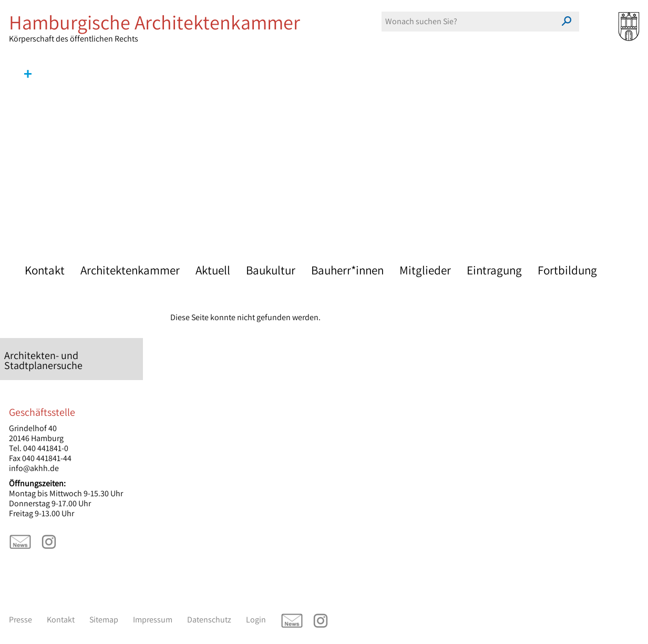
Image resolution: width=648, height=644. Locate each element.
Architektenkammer (130, 270)
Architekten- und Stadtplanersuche (43, 360)
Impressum (153, 620)
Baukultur (271, 270)
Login (256, 620)
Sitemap (104, 620)
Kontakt (45, 270)
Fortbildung (567, 270)
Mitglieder (425, 270)
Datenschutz (209, 620)
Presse (20, 620)
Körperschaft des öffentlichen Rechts (167, 28)
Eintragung (494, 270)
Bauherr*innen (347, 270)
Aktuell (213, 270)
